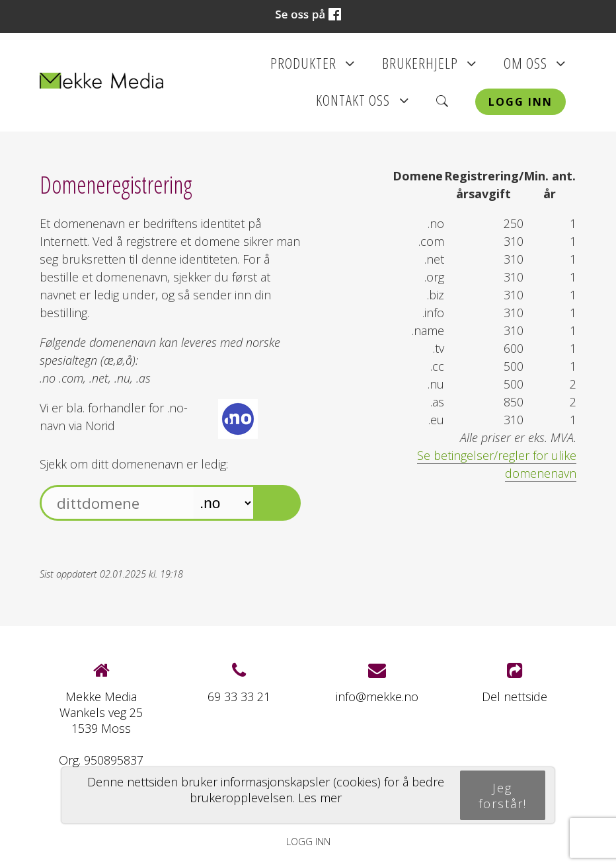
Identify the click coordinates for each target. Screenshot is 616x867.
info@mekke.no (377, 697)
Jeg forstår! (503, 796)
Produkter (313, 67)
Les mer (320, 798)
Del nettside (515, 683)
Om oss (535, 67)
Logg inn (520, 102)
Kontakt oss (362, 104)
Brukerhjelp (429, 67)
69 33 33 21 (239, 697)
